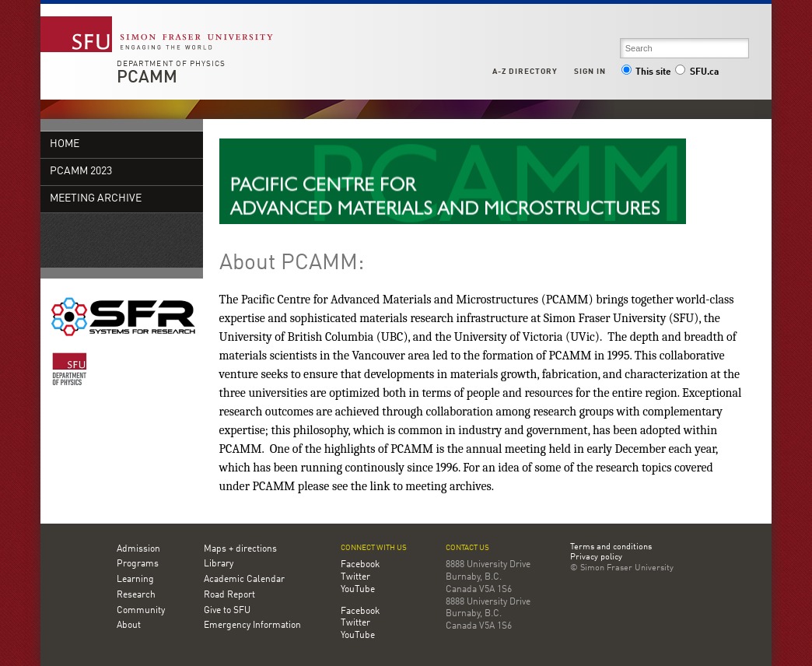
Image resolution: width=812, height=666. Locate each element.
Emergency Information (252, 626)
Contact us (467, 548)
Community (141, 611)
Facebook (360, 565)
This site (646, 72)
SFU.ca (696, 72)
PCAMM (147, 78)
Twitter (355, 577)
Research (136, 595)
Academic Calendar (244, 580)
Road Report (229, 595)
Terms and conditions (611, 548)
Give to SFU (227, 611)
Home (65, 144)
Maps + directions (240, 549)
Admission (138, 549)
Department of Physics (171, 64)
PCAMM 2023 (81, 172)
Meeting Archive (96, 199)
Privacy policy (596, 558)
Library (219, 564)
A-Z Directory (525, 72)
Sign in (590, 72)
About (129, 626)
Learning (135, 580)
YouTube (358, 590)
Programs (138, 564)
